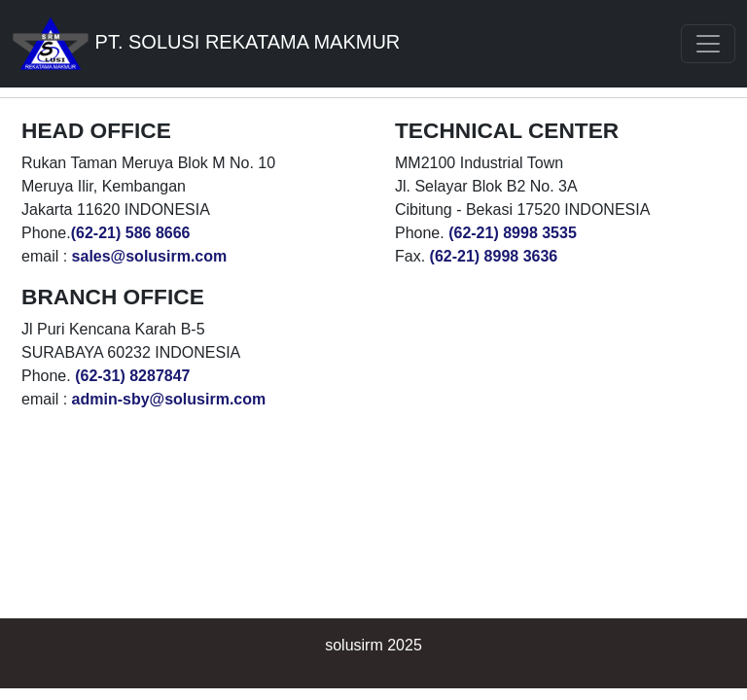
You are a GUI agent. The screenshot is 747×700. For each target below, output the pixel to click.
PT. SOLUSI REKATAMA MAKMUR (206, 44)
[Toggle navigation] (708, 44)
